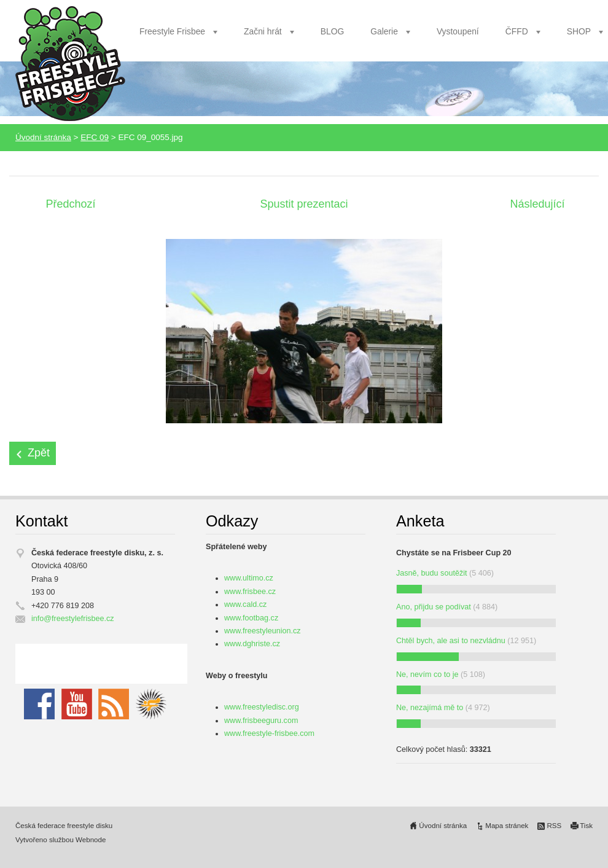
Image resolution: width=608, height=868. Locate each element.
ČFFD (517, 31)
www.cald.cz (245, 604)
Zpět (39, 453)
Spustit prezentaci (304, 204)
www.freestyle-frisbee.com (269, 733)
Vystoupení (458, 31)
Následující (537, 204)
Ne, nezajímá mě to (430, 708)
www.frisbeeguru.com (261, 721)
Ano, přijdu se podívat (434, 607)
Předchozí (70, 204)
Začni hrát (263, 31)
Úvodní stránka (43, 137)
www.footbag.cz (251, 618)
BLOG (333, 31)
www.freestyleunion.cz (263, 631)
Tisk (586, 826)
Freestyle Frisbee (172, 31)
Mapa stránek (507, 826)
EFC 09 (95, 137)
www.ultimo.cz (249, 578)
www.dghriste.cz (252, 644)
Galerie (384, 31)
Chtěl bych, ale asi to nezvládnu (451, 641)
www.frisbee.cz (250, 592)
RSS (554, 826)
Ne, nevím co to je (427, 674)
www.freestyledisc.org (262, 707)
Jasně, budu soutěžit (432, 573)
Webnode (91, 840)
